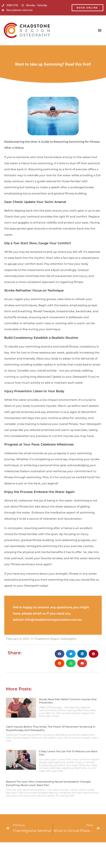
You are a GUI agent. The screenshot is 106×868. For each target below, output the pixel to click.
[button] (100, 30)
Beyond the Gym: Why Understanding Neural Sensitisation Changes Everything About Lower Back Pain (48, 783)
